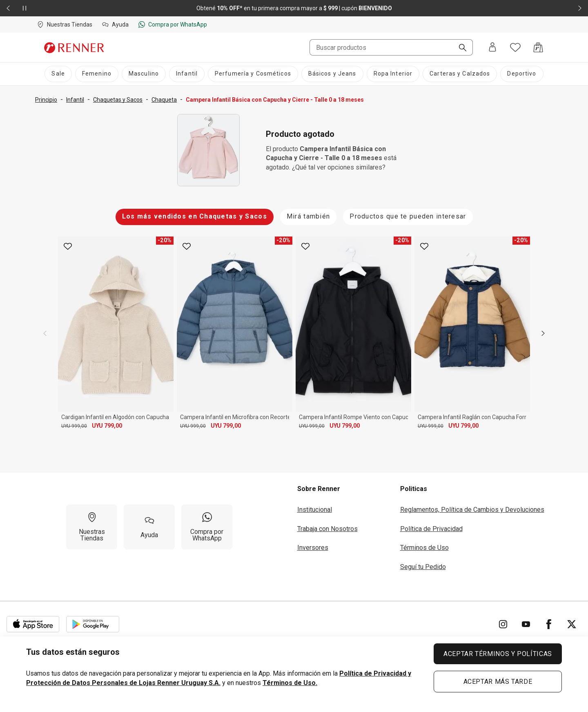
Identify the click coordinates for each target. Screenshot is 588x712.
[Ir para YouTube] (526, 624)
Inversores (313, 548)
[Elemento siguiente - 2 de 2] (580, 8)
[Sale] (58, 74)
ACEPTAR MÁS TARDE (498, 682)
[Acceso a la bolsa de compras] (538, 47)
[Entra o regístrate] (492, 48)
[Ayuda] (149, 527)
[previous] (45, 333)
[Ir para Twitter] (572, 624)
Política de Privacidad (431, 529)
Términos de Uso (424, 548)
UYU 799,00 (107, 426)
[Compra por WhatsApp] (207, 527)
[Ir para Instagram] (503, 624)
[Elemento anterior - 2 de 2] (8, 8)
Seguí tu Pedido (423, 567)
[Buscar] (459, 48)
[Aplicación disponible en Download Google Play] (93, 624)
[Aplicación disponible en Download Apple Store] (33, 624)
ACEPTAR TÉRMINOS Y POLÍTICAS (498, 654)
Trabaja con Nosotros (327, 529)
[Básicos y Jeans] (332, 74)
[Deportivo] (522, 74)
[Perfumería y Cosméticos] (253, 74)
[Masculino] (144, 74)
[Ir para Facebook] (549, 624)
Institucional (315, 510)
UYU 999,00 (74, 426)
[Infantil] (187, 74)
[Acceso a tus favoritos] (515, 47)
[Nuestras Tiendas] (92, 527)
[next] (543, 333)
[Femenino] (97, 74)
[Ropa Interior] (393, 74)
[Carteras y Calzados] (460, 74)
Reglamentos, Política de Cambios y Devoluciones (472, 510)
